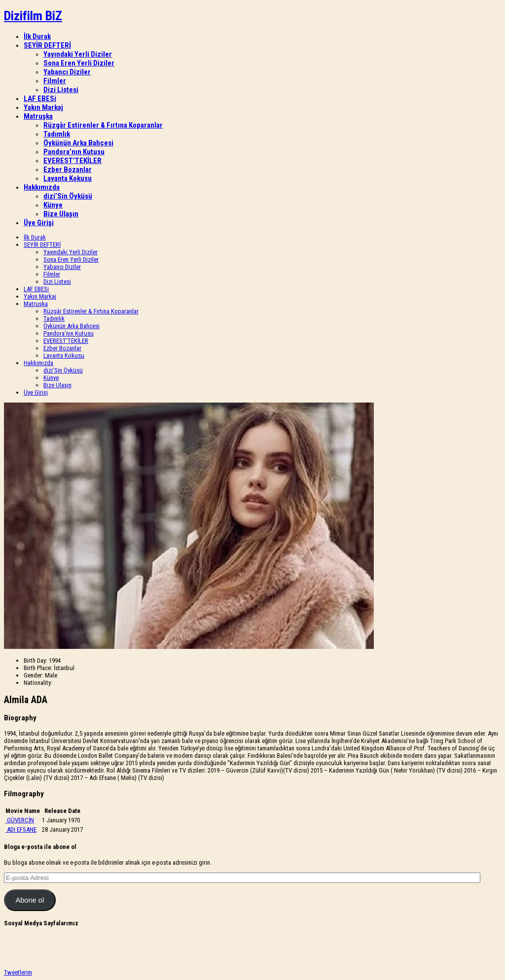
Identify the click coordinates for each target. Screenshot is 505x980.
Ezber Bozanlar (68, 169)
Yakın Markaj (43, 107)
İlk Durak (37, 36)
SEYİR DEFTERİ (47, 45)
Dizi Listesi (61, 90)
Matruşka (38, 116)
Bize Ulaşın (61, 214)
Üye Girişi (39, 223)
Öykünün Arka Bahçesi (78, 143)
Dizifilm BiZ (33, 16)
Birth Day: (36, 660)
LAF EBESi (40, 99)
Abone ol (30, 900)
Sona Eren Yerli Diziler (79, 63)
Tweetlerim (18, 972)
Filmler (55, 81)
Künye (53, 205)
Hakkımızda (42, 187)
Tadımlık (57, 134)
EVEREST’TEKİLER (72, 161)
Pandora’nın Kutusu (74, 152)
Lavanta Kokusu (68, 178)
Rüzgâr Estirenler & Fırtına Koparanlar (103, 125)
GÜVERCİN (20, 820)
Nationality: (38, 683)
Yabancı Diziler (67, 72)
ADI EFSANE (22, 829)
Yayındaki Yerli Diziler (78, 54)
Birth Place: (38, 668)
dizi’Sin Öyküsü (68, 196)
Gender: (34, 675)
